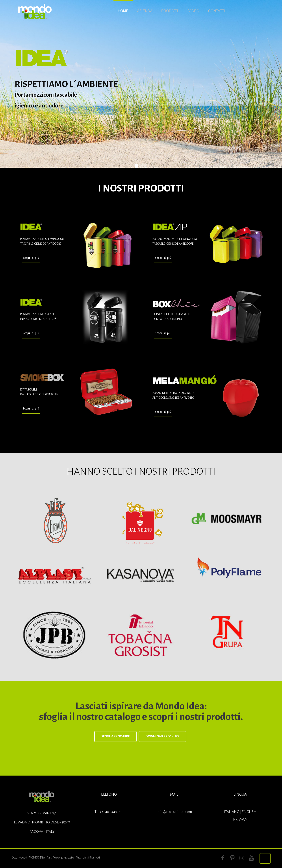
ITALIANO (232, 812)
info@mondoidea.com (174, 812)
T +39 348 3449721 (108, 812)
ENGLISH (249, 812)
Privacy (240, 819)
